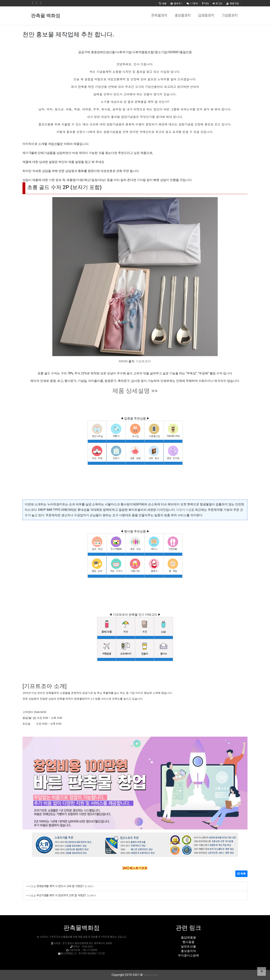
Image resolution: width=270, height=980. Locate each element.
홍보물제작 (183, 16)
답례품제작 (206, 16)
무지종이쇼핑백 (188, 955)
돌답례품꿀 (188, 937)
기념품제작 (230, 16)
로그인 (217, 3)
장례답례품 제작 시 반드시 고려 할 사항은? (60, 886)
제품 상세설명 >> (135, 391)
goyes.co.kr (151, 975)
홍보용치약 (188, 951)
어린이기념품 (185, 510)
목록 (241, 874)
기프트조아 (143, 361)
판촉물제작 (159, 16)
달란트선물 (188, 946)
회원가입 (233, 3)
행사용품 (188, 942)
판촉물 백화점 (46, 16)
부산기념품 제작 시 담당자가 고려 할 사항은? (61, 895)
